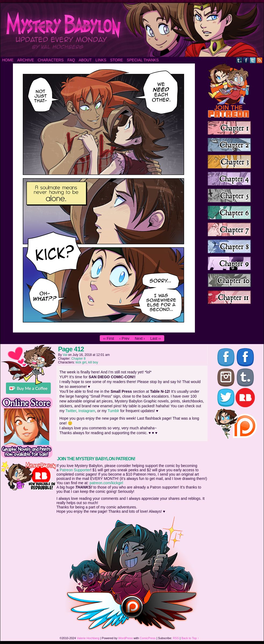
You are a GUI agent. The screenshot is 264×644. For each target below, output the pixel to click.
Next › (140, 338)
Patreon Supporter (75, 470)
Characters (51, 60)
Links (101, 60)
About (85, 60)
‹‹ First (109, 338)
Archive (26, 60)
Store (116, 60)
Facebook (246, 60)
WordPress (126, 638)
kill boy (93, 362)
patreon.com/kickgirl (106, 483)
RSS (260, 60)
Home (8, 60)
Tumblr (239, 60)
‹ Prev (124, 338)
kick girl (81, 362)
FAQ (71, 60)
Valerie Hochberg (88, 638)
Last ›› (156, 338)
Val (65, 355)
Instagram (87, 411)
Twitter (253, 60)
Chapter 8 (78, 359)
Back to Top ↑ (190, 638)
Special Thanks (143, 60)
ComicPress (148, 638)
